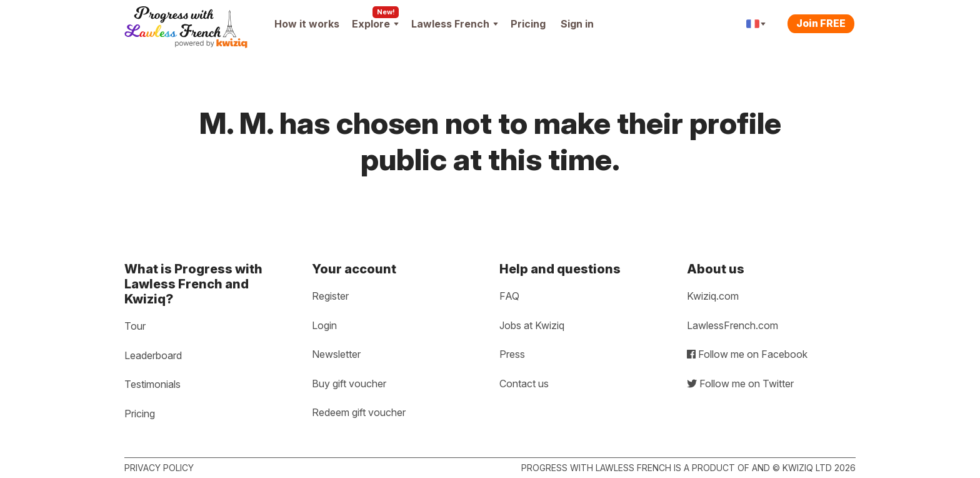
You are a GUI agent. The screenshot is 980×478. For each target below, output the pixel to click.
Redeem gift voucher (359, 412)
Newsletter (336, 354)
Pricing (528, 24)
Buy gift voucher (349, 384)
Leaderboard (153, 355)
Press (512, 354)
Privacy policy (159, 468)
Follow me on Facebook (747, 354)
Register (330, 296)
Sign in (577, 24)
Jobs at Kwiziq (532, 325)
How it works (307, 24)
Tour (135, 326)
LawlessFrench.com (732, 325)
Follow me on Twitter (740, 384)
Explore (375, 24)
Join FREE (821, 23)
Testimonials (152, 384)
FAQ (509, 296)
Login (324, 325)
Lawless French (455, 24)
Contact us (524, 384)
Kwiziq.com (713, 296)
